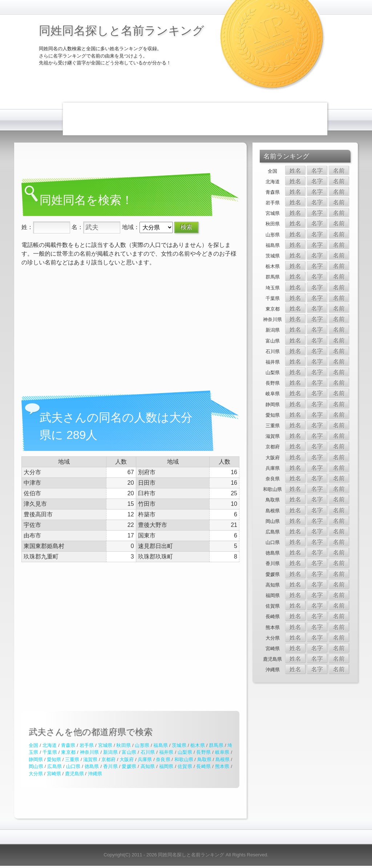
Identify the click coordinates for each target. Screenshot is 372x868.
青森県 (68, 745)
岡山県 (36, 766)
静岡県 (36, 759)
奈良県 (163, 759)
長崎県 (203, 766)
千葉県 (50, 752)
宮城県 (105, 745)
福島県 (161, 745)
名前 (339, 171)
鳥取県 (204, 759)
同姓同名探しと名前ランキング (122, 31)
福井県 (166, 752)
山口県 (73, 766)
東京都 (68, 752)
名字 (317, 171)
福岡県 (166, 766)
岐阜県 (222, 752)
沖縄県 (95, 774)
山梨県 (185, 752)
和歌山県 (184, 759)
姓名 (295, 171)
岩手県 (87, 745)
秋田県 (124, 745)
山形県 (142, 745)
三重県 (72, 759)
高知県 (148, 766)
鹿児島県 (74, 774)
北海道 (50, 745)
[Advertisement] (195, 119)
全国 (33, 745)
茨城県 (179, 745)
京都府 (108, 759)
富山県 (129, 752)
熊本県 (222, 766)
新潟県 (110, 752)
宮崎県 (54, 774)
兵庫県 (145, 759)
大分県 (36, 774)
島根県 (223, 759)
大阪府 (127, 759)
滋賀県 (90, 759)
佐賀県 (185, 766)
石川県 (148, 752)
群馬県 (216, 745)
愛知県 (54, 759)
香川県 (110, 766)
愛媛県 (129, 766)
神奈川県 (90, 752)
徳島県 (92, 766)
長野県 (203, 752)
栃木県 (198, 745)
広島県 (54, 766)
